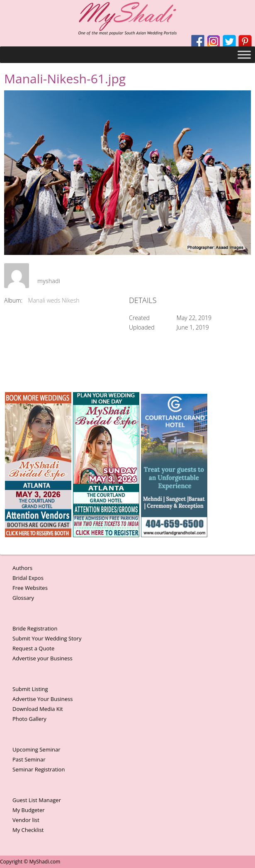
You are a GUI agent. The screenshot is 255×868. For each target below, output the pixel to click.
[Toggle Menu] (244, 55)
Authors (22, 568)
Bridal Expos (28, 578)
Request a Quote (33, 648)
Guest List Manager (37, 800)
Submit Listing (30, 689)
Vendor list (26, 820)
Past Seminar (29, 759)
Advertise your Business (42, 658)
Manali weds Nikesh (54, 300)
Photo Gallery (29, 719)
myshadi (49, 281)
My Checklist (28, 830)
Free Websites (30, 588)
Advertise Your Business (42, 699)
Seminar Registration (39, 769)
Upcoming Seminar (36, 749)
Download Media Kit (38, 709)
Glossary (23, 598)
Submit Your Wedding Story (47, 638)
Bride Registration (35, 628)
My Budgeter (29, 810)
